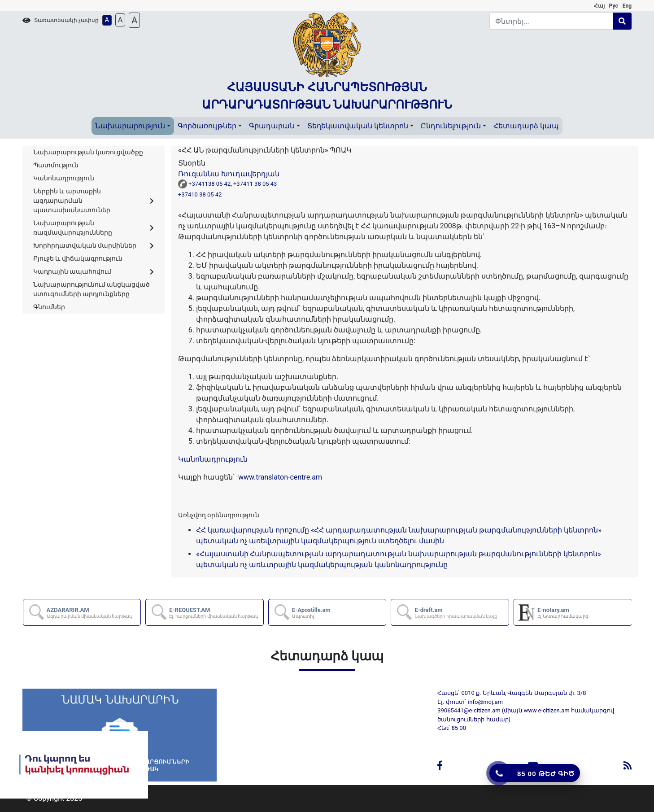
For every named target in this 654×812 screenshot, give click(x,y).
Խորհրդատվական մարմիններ (94, 245)
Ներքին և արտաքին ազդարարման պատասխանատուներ (94, 201)
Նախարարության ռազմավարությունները (94, 228)
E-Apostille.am (311, 613)
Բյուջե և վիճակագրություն (78, 258)
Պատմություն (56, 165)
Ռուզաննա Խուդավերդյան (229, 174)
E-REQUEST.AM (214, 613)
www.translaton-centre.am (279, 477)
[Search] (551, 21)
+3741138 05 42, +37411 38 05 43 (234, 184)
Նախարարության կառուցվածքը (88, 152)
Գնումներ (49, 307)
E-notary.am (563, 613)
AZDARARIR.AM (89, 613)
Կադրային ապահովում (94, 271)
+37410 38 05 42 (201, 194)
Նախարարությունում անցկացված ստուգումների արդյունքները (92, 289)
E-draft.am (456, 613)
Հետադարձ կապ (526, 126)
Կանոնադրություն (64, 178)
